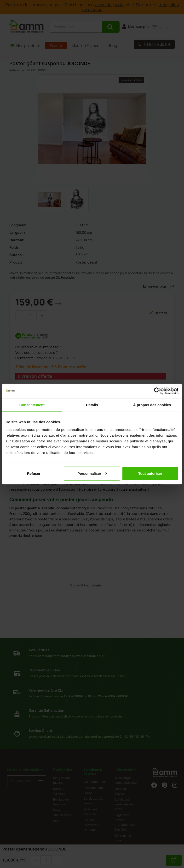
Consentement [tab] (32, 405)
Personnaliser (92, 473)
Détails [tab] (92, 405)
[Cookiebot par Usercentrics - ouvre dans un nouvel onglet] (158, 391)
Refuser (34, 473)
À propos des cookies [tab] (152, 405)
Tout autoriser (150, 473)
